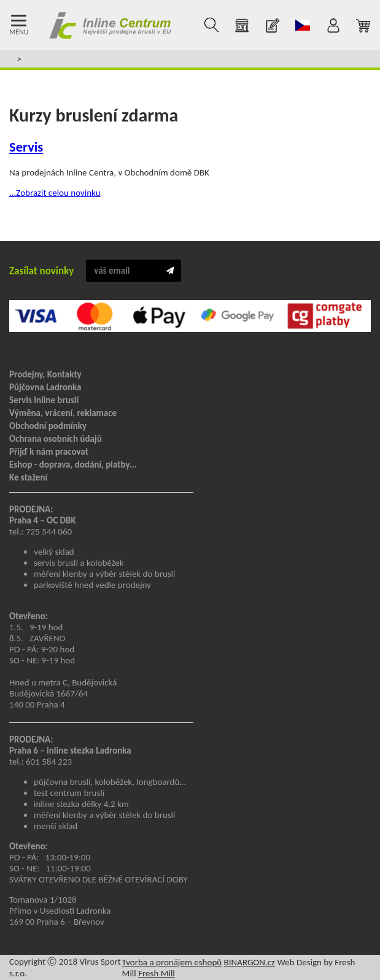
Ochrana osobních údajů (56, 439)
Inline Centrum (110, 25)
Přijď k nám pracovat (49, 452)
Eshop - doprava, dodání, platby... (73, 465)
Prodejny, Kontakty (45, 374)
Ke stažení (28, 477)
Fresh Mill (157, 973)
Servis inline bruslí (44, 400)
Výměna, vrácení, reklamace (63, 413)
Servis (26, 147)
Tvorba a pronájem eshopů (172, 962)
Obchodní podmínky (48, 426)
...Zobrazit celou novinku (55, 193)
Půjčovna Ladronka (45, 387)
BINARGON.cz (250, 962)
